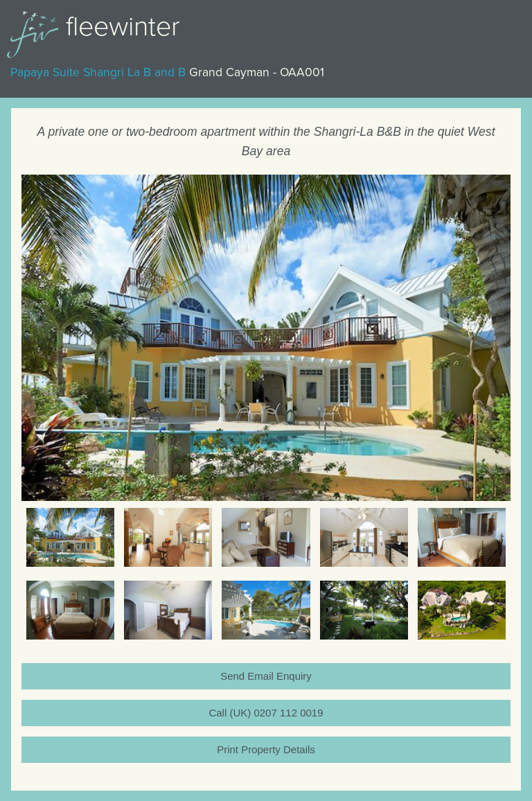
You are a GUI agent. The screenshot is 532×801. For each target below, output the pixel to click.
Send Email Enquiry (266, 676)
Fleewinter (123, 27)
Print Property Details (266, 749)
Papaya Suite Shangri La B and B (98, 72)
